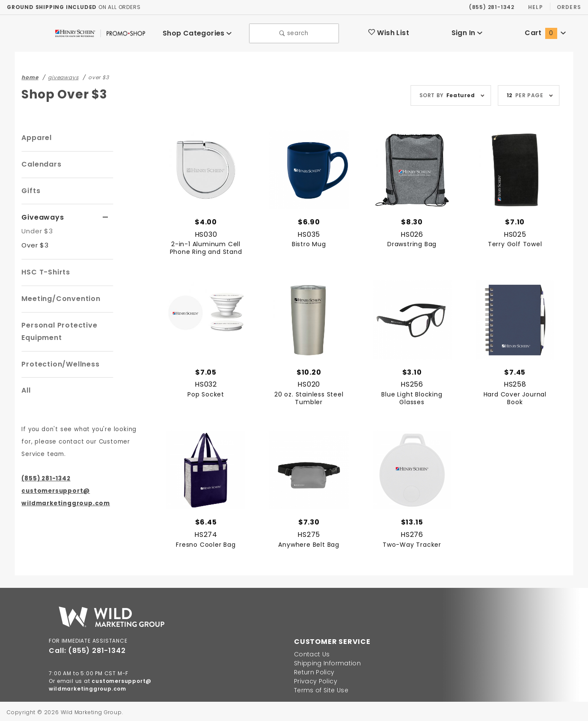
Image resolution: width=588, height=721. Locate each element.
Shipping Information (323, 661)
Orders (569, 7)
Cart (545, 32)
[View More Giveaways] (105, 215)
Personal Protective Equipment (57, 329)
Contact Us (310, 652)
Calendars (40, 162)
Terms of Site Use (319, 688)
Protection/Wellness (57, 362)
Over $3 (34, 243)
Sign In (467, 32)
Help (535, 7)
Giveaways (41, 215)
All (26, 388)
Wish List (388, 32)
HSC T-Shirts (44, 270)
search (294, 32)
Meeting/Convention (57, 296)
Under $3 (36, 228)
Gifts (30, 189)
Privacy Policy (314, 679)
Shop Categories (197, 32)
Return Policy (313, 670)
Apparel (35, 136)
